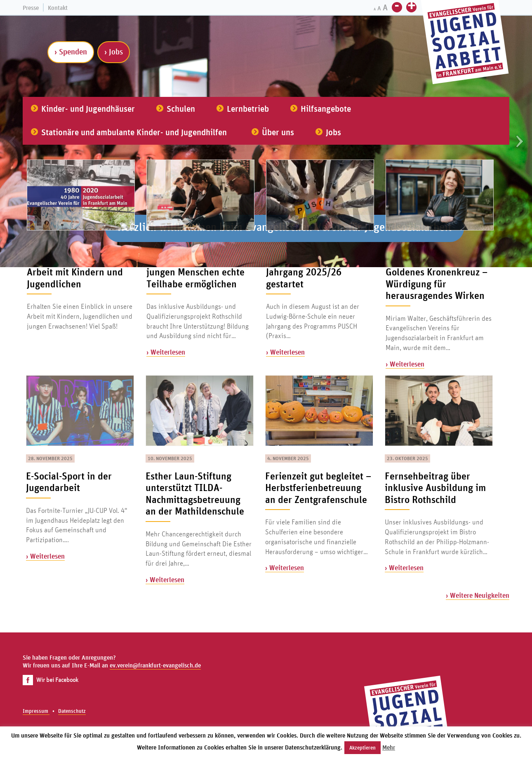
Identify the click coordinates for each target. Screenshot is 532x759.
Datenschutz (72, 711)
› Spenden (71, 52)
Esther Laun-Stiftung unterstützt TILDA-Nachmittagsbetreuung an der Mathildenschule (195, 493)
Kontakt (58, 8)
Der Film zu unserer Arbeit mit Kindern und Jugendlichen (75, 272)
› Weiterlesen (166, 352)
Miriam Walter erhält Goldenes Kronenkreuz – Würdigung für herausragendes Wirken (437, 278)
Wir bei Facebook (51, 680)
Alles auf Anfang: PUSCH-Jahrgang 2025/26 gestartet (319, 272)
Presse (31, 8)
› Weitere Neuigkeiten (478, 595)
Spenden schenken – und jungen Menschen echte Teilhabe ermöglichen (199, 272)
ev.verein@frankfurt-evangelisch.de (155, 665)
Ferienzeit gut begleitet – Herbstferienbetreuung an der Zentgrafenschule (318, 488)
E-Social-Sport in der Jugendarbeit (69, 482)
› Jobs (114, 52)
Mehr (389, 747)
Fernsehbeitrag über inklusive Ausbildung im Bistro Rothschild (435, 488)
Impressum (36, 711)
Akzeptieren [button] (363, 748)
